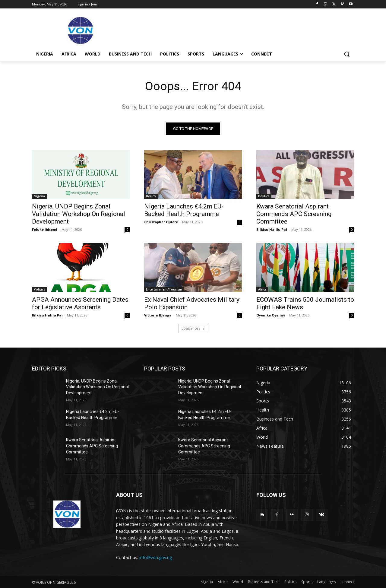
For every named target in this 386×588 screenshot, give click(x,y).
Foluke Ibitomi (45, 229)
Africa (262, 289)
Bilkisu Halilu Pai (272, 229)
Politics (264, 196)
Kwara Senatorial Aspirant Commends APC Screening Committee (294, 214)
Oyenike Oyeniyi (271, 315)
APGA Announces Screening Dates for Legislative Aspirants (80, 303)
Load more (193, 328)
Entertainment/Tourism (164, 289)
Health (151, 196)
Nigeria (39, 196)
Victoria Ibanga (158, 315)
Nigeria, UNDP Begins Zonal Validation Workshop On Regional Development (79, 214)
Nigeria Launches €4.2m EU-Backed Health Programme (184, 210)
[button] (347, 54)
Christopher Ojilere (161, 222)
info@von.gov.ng (156, 558)
